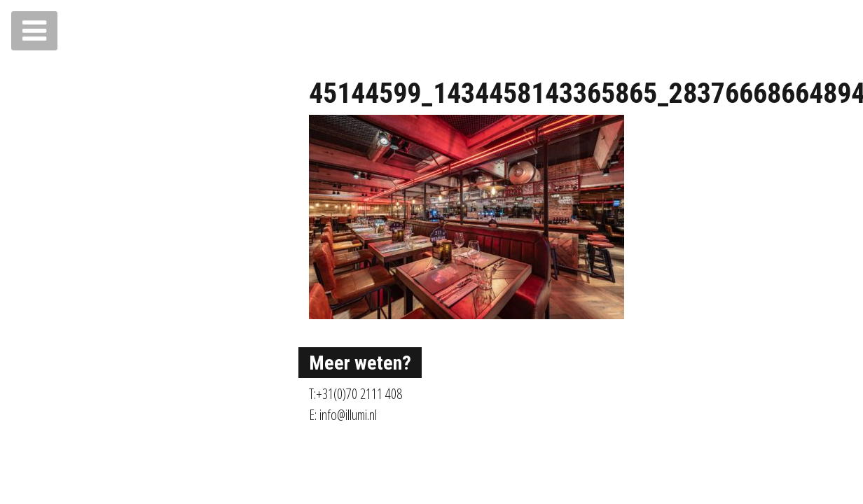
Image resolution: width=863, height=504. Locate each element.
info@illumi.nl (348, 415)
